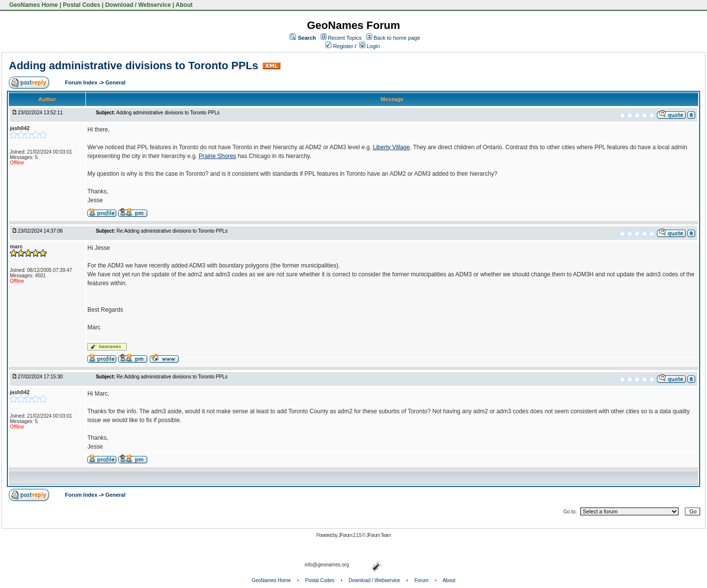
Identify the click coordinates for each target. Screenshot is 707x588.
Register (339, 46)
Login (370, 46)
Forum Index (82, 82)
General (116, 82)
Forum (421, 580)
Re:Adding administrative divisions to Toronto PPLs (172, 231)
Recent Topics (345, 38)
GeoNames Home (33, 5)
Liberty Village (392, 147)
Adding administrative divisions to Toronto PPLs (134, 66)
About (184, 5)
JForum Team (379, 535)
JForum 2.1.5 (350, 535)
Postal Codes (82, 5)
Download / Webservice (138, 5)
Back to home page (397, 38)
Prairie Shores (218, 156)
